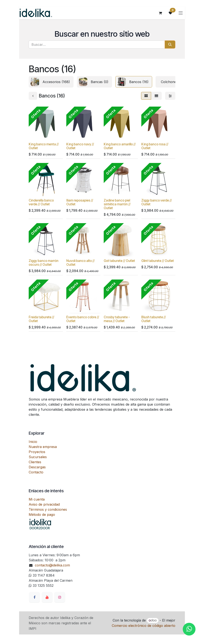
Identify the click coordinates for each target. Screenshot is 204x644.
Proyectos (37, 452)
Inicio (33, 442)
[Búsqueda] (170, 45)
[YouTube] (47, 597)
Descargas (37, 467)
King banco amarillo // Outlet (120, 146)
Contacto (36, 472)
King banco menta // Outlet (44, 146)
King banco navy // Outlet (80, 146)
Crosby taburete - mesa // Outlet (117, 319)
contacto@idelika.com (52, 565)
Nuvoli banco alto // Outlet (80, 263)
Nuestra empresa (43, 447)
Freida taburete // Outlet (41, 319)
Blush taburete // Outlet (154, 319)
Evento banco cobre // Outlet (83, 319)
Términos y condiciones (48, 509)
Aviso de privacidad (44, 504)
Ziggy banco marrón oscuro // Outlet (44, 263)
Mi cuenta (37, 499)
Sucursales (38, 457)
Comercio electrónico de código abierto (144, 626)
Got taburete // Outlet (119, 261)
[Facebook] (34, 597)
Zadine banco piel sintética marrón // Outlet (117, 204)
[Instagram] (60, 597)
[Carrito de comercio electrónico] (160, 13)
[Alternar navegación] (181, 13)
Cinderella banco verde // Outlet (41, 202)
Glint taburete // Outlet (158, 261)
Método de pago (42, 515)
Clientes (35, 462)
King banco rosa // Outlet (155, 146)
